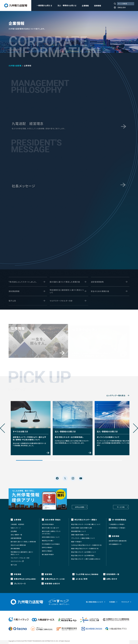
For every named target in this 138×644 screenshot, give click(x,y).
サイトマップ (125, 601)
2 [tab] (56, 459)
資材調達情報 (15, 547)
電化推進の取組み (48, 553)
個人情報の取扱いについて (95, 601)
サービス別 (113, 505)
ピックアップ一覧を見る (116, 395)
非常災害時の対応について (51, 536)
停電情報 (18, 573)
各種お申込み (25, 578)
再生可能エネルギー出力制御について (84, 551)
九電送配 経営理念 (18, 523)
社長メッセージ (16, 527)
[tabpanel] (30, 427)
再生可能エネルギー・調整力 (86, 518)
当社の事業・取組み (53, 518)
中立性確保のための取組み (51, 543)
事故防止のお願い (48, 539)
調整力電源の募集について (80, 533)
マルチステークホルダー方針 (20, 557)
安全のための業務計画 (18, 544)
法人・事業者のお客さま (67, 6)
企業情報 (85, 6)
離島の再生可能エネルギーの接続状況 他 (85, 547)
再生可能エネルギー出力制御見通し (83, 554)
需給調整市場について (79, 530)
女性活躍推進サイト (115, 543)
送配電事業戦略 (16, 537)
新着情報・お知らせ (52, 582)
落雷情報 (48, 573)
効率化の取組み (47, 546)
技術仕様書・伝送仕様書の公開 (82, 527)
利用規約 (112, 601)
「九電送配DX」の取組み (117, 523)
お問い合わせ (112, 578)
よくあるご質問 (82, 578)
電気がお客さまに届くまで (50, 527)
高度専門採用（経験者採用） (118, 540)
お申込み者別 (85, 505)
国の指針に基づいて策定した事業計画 (23, 540)
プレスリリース (20, 582)
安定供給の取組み (48, 523)
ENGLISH (122, 8)
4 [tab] (109, 459)
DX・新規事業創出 (119, 518)
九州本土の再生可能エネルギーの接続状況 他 (86, 544)
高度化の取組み (47, 550)
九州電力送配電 (15, 66)
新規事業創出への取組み (117, 527)
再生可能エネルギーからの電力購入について (86, 523)
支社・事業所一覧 (16, 533)
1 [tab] (29, 459)
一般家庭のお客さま (44, 6)
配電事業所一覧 (113, 573)
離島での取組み (76, 540)
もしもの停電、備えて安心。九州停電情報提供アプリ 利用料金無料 (38, 498)
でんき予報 (87, 573)
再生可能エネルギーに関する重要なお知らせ (86, 558)
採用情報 (98, 6)
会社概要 (14, 530)
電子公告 (14, 564)
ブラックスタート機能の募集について (83, 537)
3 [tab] (82, 459)
